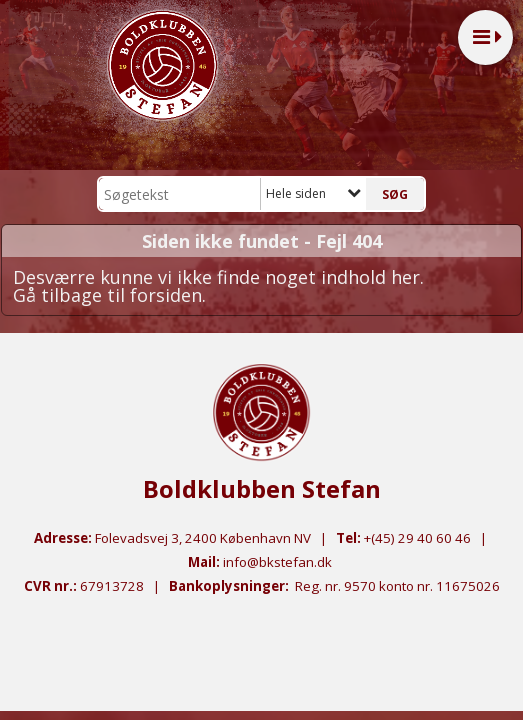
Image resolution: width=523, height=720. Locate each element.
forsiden (166, 295)
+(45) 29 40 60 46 (417, 538)
